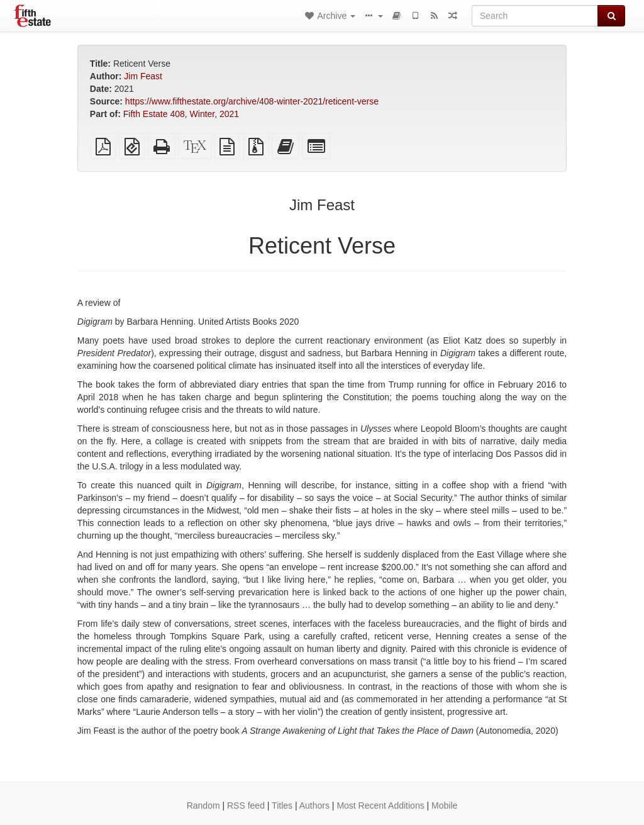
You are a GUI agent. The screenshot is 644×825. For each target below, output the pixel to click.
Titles (282, 805)
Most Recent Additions (380, 805)
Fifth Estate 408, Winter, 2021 (181, 114)
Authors (314, 805)
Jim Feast (143, 76)
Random (203, 805)
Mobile (444, 805)
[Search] (535, 16)
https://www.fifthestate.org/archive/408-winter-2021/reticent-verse (252, 101)
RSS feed (246, 805)
